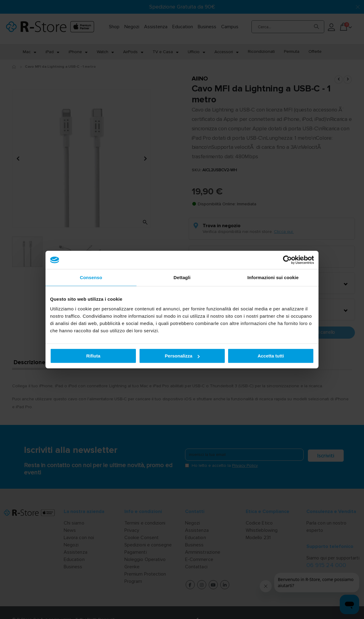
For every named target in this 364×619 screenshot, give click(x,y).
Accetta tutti (271, 356)
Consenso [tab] (91, 277)
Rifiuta (93, 356)
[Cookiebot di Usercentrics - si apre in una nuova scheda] (287, 260)
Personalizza (182, 356)
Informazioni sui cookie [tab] (273, 277)
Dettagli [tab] (182, 277)
